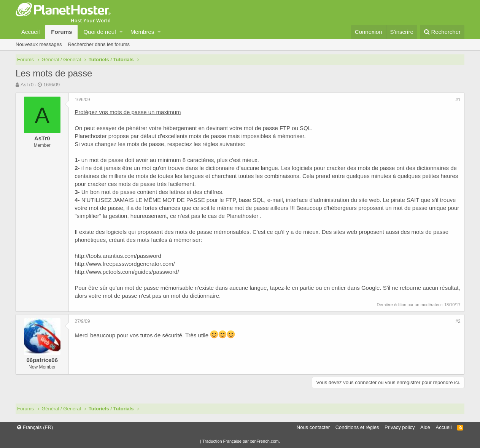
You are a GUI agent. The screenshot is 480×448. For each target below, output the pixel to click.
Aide (425, 427)
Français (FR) (35, 427)
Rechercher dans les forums (99, 44)
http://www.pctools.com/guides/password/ (127, 272)
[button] (121, 32)
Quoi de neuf (100, 32)
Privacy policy (400, 427)
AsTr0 (27, 85)
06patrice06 (42, 360)
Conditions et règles (357, 427)
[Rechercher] (442, 32)
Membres (142, 32)
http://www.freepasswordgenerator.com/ (125, 264)
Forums (61, 32)
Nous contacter (313, 427)
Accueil (30, 32)
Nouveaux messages (39, 44)
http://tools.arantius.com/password (118, 256)
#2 (458, 321)
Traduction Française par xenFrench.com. (241, 441)
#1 (458, 100)
